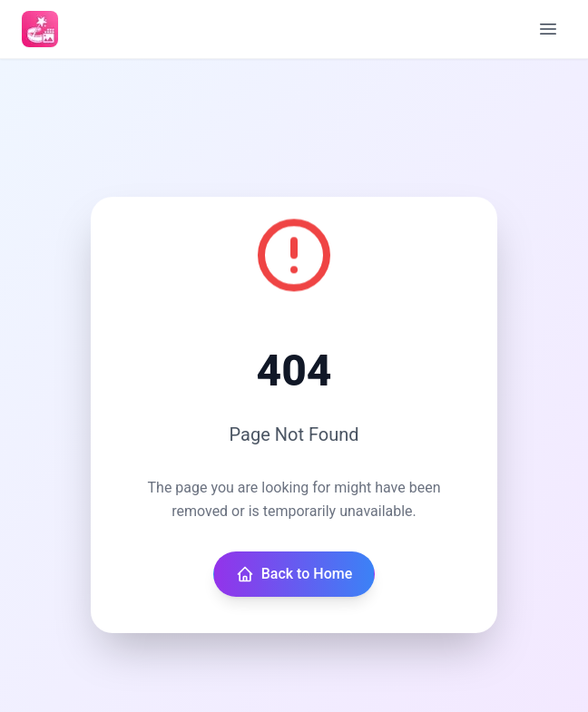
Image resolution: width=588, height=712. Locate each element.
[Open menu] (548, 29)
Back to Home (294, 574)
